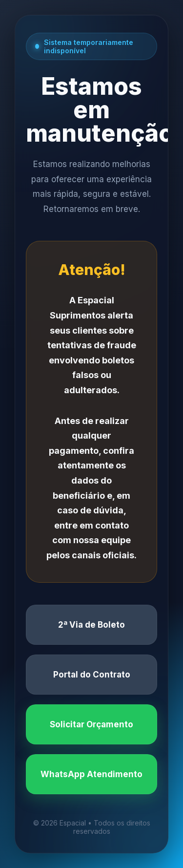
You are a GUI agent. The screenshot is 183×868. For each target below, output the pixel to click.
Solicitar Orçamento (91, 724)
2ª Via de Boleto (91, 625)
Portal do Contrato (92, 675)
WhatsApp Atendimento (91, 774)
